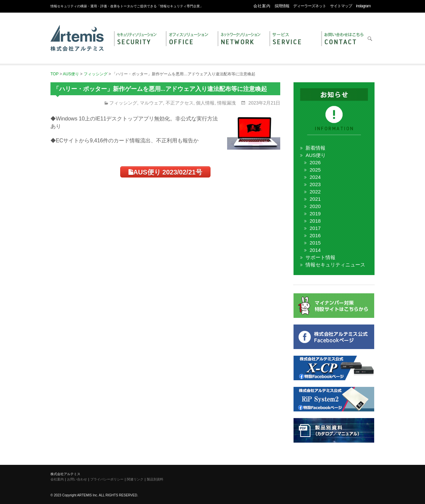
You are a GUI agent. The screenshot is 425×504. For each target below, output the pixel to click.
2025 (315, 170)
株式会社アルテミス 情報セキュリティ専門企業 (77, 31)
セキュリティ (136, 39)
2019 (315, 214)
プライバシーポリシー (107, 479)
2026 (315, 162)
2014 (315, 250)
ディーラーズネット (310, 6)
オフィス (188, 39)
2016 (315, 235)
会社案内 (262, 6)
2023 (315, 184)
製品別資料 (155, 479)
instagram (363, 6)
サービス (292, 39)
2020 (315, 206)
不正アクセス (180, 103)
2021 (315, 199)
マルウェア (151, 103)
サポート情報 (320, 257)
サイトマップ (341, 6)
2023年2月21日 (264, 103)
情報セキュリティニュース (335, 265)
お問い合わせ (344, 39)
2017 (315, 228)
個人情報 (205, 103)
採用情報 (282, 6)
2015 (315, 243)
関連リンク (135, 479)
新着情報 (315, 148)
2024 (315, 177)
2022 (315, 192)
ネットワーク (240, 39)
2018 (315, 221)
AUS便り (316, 155)
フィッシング (123, 103)
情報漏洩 (226, 103)
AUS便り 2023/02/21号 (165, 172)
